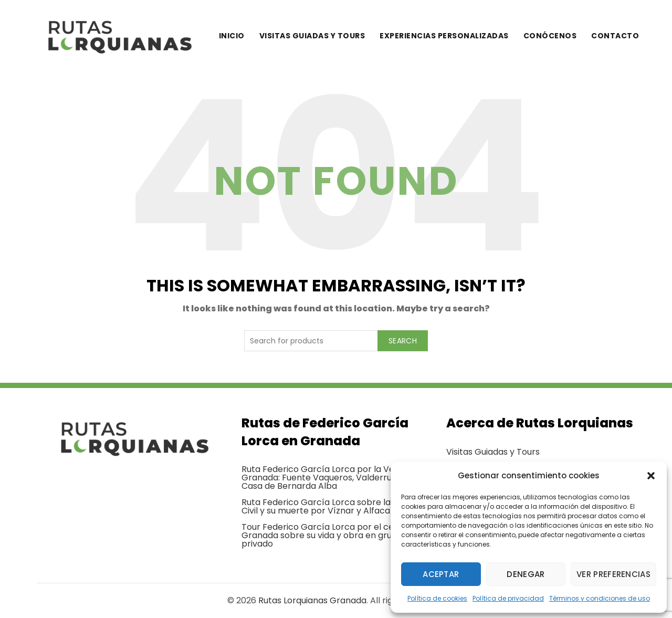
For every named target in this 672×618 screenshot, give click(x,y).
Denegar (526, 574)
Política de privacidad (508, 598)
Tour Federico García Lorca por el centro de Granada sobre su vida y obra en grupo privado (333, 535)
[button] (651, 476)
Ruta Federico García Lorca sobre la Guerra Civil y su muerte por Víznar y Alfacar (332, 506)
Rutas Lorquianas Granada (312, 600)
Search (403, 341)
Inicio (232, 36)
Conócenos (550, 36)
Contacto (615, 36)
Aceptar (441, 574)
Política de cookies (437, 598)
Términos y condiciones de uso (600, 598)
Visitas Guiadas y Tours (493, 452)
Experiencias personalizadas (444, 36)
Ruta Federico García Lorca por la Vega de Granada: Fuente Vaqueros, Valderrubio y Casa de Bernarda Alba (329, 478)
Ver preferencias (613, 574)
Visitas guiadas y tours (312, 36)
